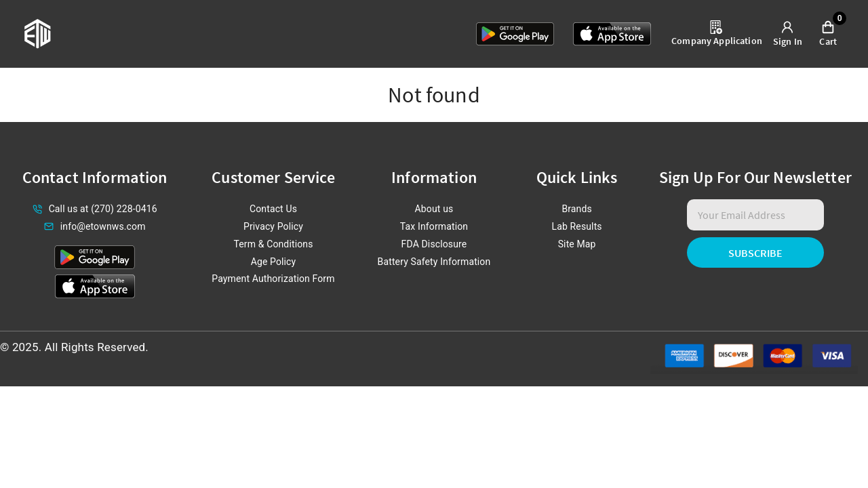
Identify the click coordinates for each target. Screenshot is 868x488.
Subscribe (755, 253)
